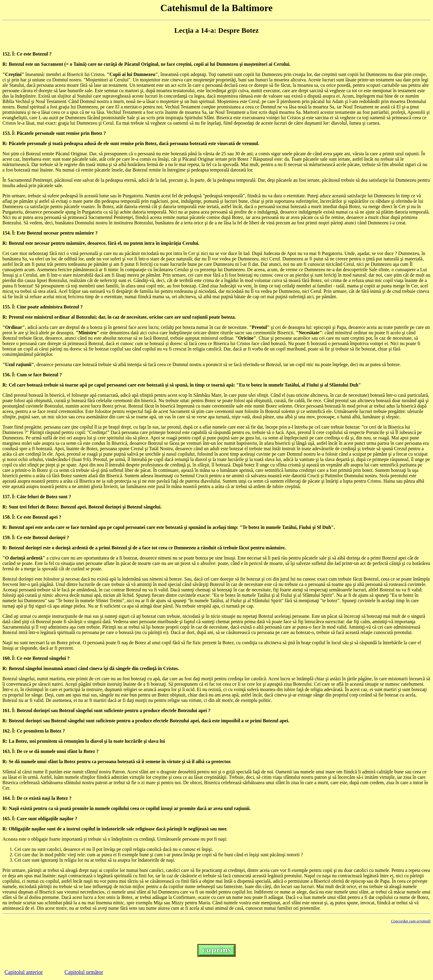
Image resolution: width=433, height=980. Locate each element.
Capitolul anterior (24, 972)
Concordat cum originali (411, 921)
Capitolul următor (84, 972)
